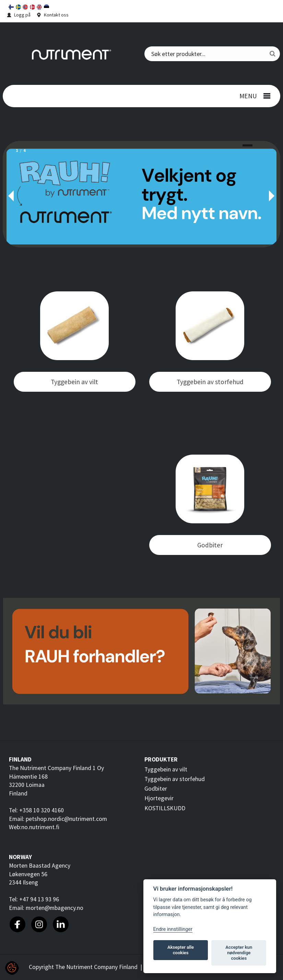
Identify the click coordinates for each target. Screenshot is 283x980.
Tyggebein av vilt (166, 769)
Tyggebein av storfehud (175, 779)
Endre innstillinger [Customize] (173, 929)
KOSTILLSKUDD (165, 808)
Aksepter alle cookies (181, 950)
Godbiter (156, 789)
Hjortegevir (159, 798)
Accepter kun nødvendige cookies (239, 953)
